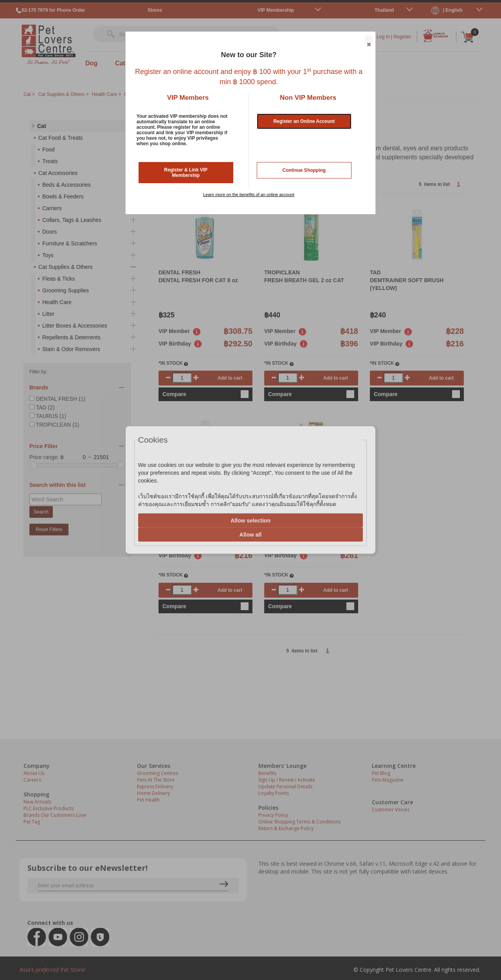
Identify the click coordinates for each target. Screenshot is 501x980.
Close (368, 40)
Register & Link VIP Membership (186, 173)
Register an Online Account (304, 121)
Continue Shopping (304, 170)
